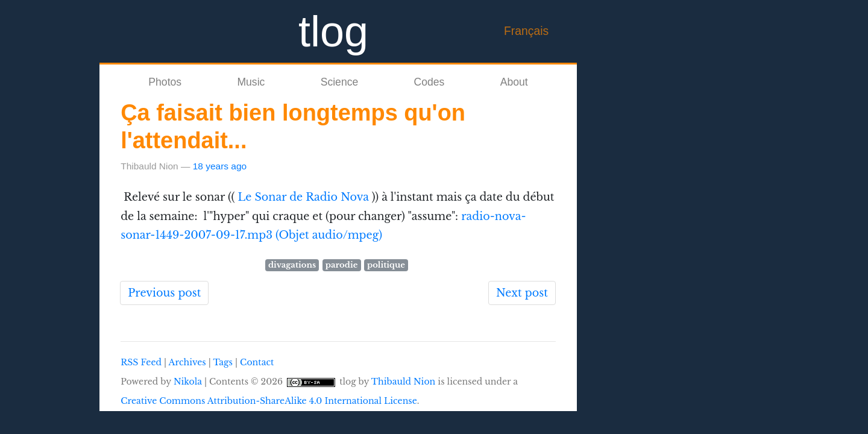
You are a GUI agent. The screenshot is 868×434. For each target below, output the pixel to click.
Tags (222, 362)
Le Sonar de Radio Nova (303, 197)
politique (386, 265)
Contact (257, 362)
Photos (165, 82)
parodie (342, 265)
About (514, 82)
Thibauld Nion (404, 382)
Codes (429, 82)
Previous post (164, 293)
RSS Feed (141, 362)
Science (340, 82)
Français (526, 31)
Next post (522, 293)
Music (251, 82)
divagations (292, 265)
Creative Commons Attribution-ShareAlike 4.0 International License (269, 401)
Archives (187, 362)
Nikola (188, 382)
